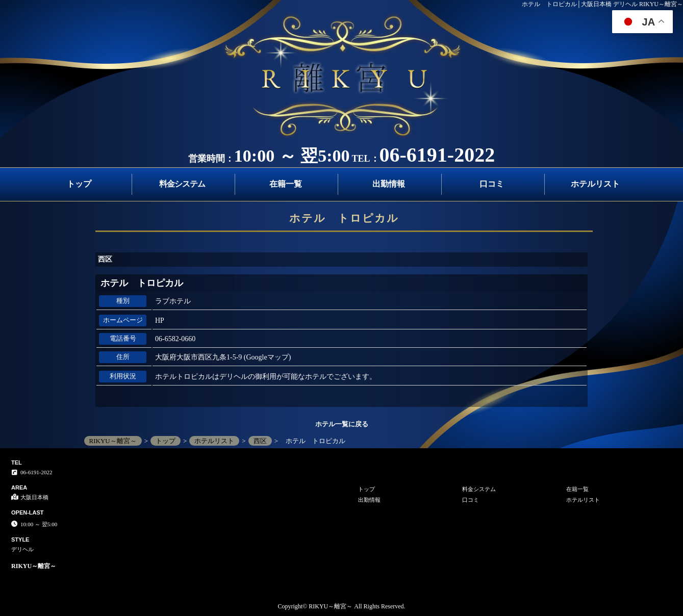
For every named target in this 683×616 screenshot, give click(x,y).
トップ (79, 184)
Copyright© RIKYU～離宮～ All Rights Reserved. (341, 606)
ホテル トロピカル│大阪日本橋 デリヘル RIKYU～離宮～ (603, 4)
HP (160, 320)
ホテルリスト (595, 184)
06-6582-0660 (175, 339)
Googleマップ (268, 357)
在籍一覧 (286, 184)
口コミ (492, 184)
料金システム (182, 184)
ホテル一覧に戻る (342, 424)
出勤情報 (389, 184)
